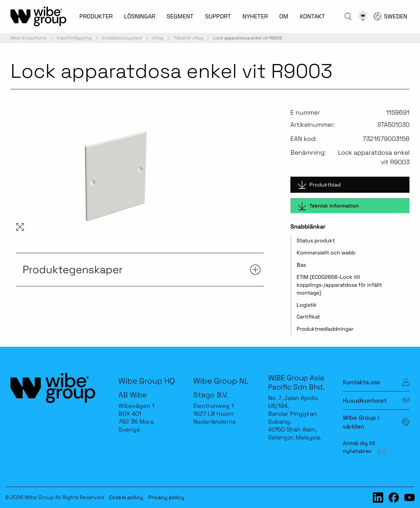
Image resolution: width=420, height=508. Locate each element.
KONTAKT (313, 16)
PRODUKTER (96, 16)
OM (284, 16)
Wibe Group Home (29, 38)
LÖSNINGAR (140, 16)
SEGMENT (180, 16)
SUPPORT (218, 16)
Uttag (158, 38)
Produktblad (319, 185)
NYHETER (255, 16)
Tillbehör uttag (188, 38)
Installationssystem (122, 38)
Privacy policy (166, 497)
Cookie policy (126, 497)
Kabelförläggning (74, 38)
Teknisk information (328, 206)
